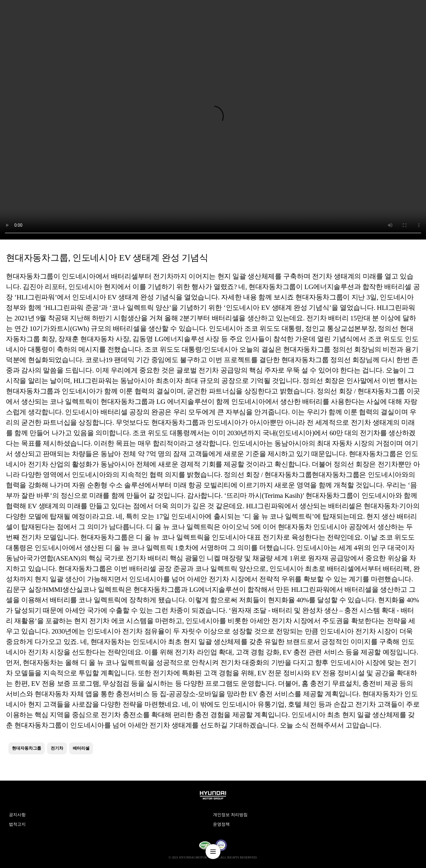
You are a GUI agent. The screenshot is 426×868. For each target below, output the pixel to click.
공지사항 (17, 815)
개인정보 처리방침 (230, 815)
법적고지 (17, 824)
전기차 (57, 748)
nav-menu (213, 852)
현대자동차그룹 (27, 748)
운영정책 (221, 824)
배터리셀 (81, 748)
